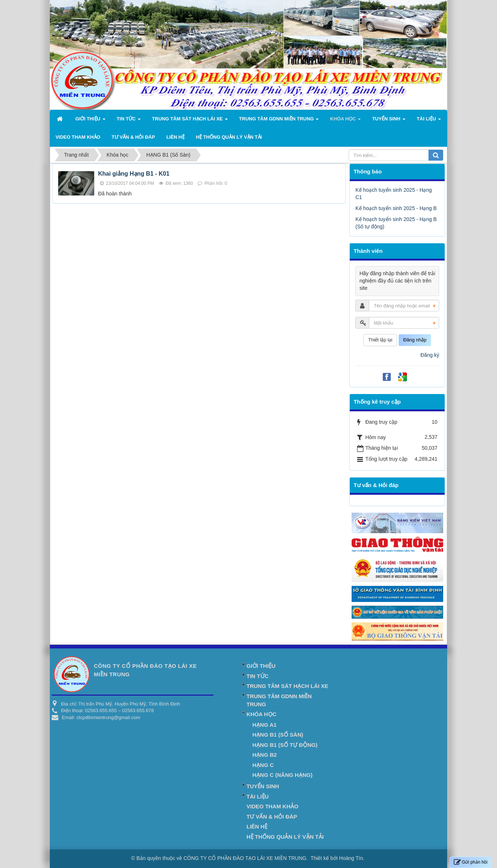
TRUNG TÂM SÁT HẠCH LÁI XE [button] (190, 121)
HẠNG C (263, 765)
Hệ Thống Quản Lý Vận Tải (285, 837)
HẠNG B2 (265, 755)
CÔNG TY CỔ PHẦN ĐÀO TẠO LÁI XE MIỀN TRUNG (245, 858)
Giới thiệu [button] (90, 121)
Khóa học (261, 714)
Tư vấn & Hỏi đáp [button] (133, 137)
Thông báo (368, 171)
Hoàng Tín (351, 858)
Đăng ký (430, 355)
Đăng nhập (415, 340)
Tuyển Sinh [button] (389, 121)
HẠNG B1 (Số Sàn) (278, 735)
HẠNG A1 (264, 725)
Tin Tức (257, 676)
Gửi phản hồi (471, 862)
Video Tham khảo (272, 806)
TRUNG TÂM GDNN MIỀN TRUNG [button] (279, 121)
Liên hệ (257, 826)
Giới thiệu (261, 666)
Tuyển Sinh (263, 786)
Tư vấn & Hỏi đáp (376, 485)
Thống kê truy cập (377, 402)
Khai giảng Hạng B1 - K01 (134, 174)
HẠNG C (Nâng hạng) (282, 775)
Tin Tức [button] (129, 121)
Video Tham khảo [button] (78, 137)
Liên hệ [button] (175, 137)
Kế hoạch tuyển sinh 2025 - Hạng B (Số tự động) (396, 223)
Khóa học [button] (345, 121)
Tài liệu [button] (429, 121)
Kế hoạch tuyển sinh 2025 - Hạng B (396, 208)
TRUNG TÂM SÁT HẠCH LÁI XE (287, 686)
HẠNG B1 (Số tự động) (285, 745)
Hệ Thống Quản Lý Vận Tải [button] (229, 137)
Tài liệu (258, 796)
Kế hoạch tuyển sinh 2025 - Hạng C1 (394, 194)
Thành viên (368, 251)
